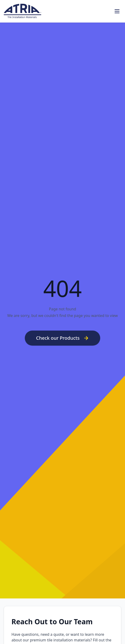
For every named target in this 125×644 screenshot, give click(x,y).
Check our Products (62, 338)
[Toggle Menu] (117, 11)
